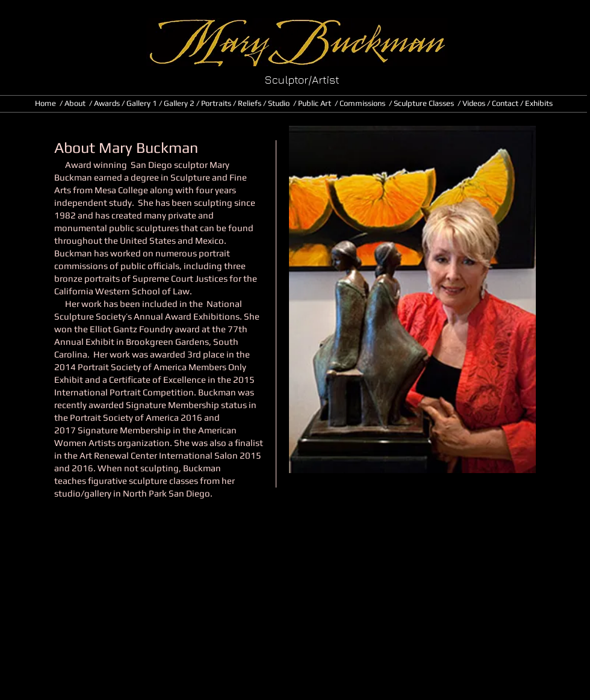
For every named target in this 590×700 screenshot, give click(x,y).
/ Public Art (314, 103)
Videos (474, 103)
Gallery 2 (179, 103)
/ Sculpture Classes (422, 103)
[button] (187, 153)
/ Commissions (360, 103)
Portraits (216, 103)
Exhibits (539, 103)
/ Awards (105, 103)
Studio (279, 103)
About (75, 103)
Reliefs (250, 103)
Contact (506, 103)
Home (47, 103)
